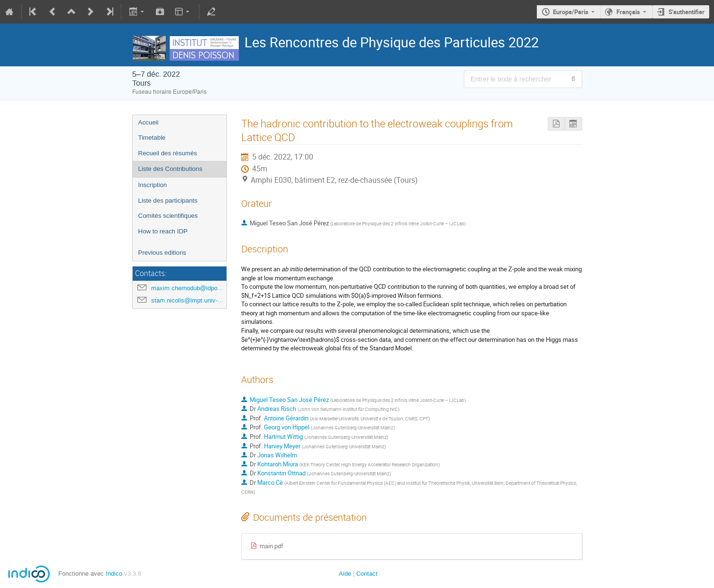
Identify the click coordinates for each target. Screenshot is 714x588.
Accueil (149, 122)
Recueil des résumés (168, 153)
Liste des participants (168, 200)
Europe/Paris (571, 12)
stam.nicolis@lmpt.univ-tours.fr (194, 300)
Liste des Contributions (171, 169)
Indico (114, 574)
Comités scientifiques (168, 216)
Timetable (152, 138)
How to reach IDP (163, 231)
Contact (367, 574)
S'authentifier (687, 12)
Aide (345, 574)
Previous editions (163, 253)
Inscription (153, 185)
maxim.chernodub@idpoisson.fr (194, 288)
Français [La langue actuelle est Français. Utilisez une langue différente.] (628, 12)
